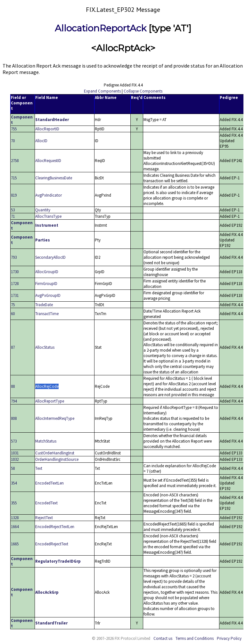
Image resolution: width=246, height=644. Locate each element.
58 (13, 468)
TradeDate (44, 305)
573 (14, 441)
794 (14, 401)
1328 (15, 518)
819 (14, 195)
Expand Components (102, 91)
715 (14, 178)
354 (14, 483)
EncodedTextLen (49, 483)
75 (13, 305)
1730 (15, 272)
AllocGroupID (47, 272)
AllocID (41, 141)
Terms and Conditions (195, 638)
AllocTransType (48, 216)
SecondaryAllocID (50, 257)
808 (14, 418)
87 (13, 347)
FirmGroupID (46, 284)
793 (14, 257)
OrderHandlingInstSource (57, 459)
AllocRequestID (48, 161)
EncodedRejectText (52, 544)
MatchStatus (46, 441)
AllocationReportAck (101, 28)
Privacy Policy (229, 638)
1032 (15, 459)
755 (14, 129)
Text (39, 468)
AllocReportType (50, 401)
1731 (15, 295)
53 (13, 210)
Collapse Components (143, 91)
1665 (15, 544)
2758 (15, 161)
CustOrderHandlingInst (55, 453)
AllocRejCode (47, 386)
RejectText (44, 518)
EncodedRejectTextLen (55, 527)
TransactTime (47, 314)
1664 (15, 527)
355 (14, 503)
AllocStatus (45, 347)
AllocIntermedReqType (55, 418)
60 (13, 314)
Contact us (163, 638)
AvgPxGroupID (48, 295)
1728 (15, 284)
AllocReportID (47, 129)
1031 (15, 453)
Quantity (43, 210)
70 (13, 141)
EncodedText (46, 503)
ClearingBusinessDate (54, 178)
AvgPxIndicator (49, 195)
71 (13, 216)
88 (13, 386)
